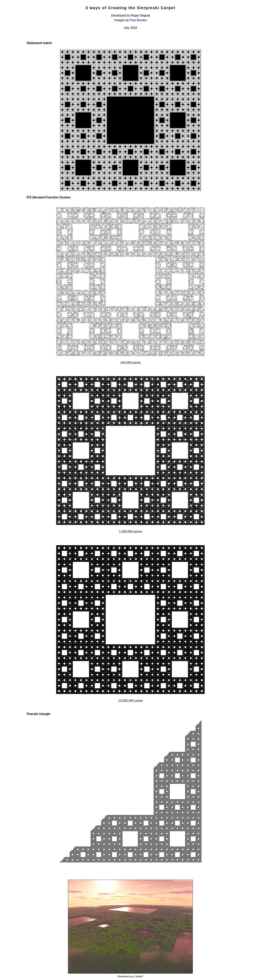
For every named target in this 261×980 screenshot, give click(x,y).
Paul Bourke (138, 20)
